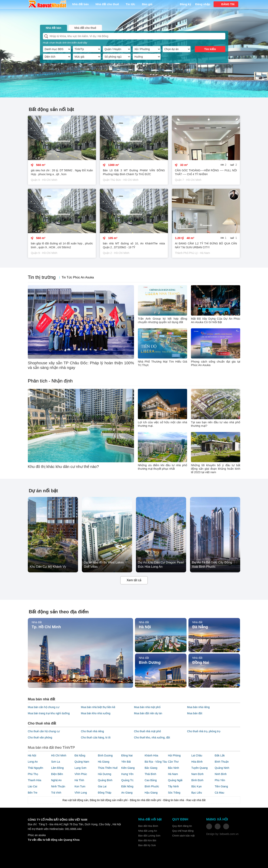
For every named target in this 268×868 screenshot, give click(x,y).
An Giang (127, 793)
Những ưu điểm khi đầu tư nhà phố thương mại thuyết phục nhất (162, 467)
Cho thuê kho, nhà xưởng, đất (152, 737)
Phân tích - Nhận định (50, 381)
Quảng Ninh (222, 768)
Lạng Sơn (80, 768)
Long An (33, 762)
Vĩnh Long (81, 793)
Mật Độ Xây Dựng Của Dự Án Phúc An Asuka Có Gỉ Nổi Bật (216, 320)
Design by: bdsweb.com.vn (222, 834)
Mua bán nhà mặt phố (147, 707)
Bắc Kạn (196, 786)
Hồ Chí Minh (59, 755)
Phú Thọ (33, 774)
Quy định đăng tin (182, 826)
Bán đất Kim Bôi (147, 840)
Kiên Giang (128, 768)
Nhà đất (37, 622)
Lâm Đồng (57, 768)
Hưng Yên (127, 774)
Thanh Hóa (34, 780)
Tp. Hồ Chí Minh (46, 627)
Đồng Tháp (105, 793)
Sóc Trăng (174, 793)
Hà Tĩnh (79, 780)
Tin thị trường (42, 277)
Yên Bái (126, 762)
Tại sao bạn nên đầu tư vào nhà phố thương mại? (216, 424)
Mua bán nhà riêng (198, 707)
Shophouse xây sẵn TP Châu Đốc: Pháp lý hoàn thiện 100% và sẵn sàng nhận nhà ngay (81, 365)
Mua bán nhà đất (42, 699)
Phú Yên (220, 780)
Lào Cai (32, 786)
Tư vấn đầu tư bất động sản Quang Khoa (54, 840)
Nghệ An (56, 780)
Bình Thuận (222, 762)
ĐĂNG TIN (228, 4)
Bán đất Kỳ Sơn (147, 845)
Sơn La (56, 762)
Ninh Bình (221, 774)
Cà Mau (219, 793)
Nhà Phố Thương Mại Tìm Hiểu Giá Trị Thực (162, 363)
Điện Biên (57, 774)
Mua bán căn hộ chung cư (44, 707)
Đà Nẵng (200, 627)
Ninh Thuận (58, 786)
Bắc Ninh (173, 768)
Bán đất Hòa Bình (148, 826)
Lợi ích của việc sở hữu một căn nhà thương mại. (162, 424)
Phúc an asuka (37, 835)
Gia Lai (102, 786)
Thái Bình (150, 774)
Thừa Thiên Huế (108, 768)
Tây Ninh (173, 786)
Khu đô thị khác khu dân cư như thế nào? (63, 467)
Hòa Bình (197, 762)
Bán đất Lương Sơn (149, 836)
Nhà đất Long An (148, 831)
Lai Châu (197, 755)
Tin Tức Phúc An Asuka (78, 277)
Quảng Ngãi (175, 780)
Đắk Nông (127, 786)
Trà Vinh (56, 793)
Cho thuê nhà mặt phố (147, 731)
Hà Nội (145, 627)
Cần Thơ (173, 762)
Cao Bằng (151, 780)
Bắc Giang (151, 768)
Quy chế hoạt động (183, 831)
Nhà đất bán (81, 4)
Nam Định (197, 774)
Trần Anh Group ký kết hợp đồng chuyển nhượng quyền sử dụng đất (162, 320)
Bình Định (197, 780)
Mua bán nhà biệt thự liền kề (98, 707)
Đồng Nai (201, 662)
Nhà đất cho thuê (107, 4)
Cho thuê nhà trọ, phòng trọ (204, 731)
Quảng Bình (105, 780)
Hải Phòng (174, 755)
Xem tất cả (134, 580)
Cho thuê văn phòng (40, 737)
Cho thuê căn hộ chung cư (44, 731)
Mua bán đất (195, 713)
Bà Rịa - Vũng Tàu (156, 762)
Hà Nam (173, 774)
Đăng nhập (203, 4)
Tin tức (130, 4)
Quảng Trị (127, 780)
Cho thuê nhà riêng (92, 731)
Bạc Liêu (197, 793)
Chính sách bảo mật (183, 836)
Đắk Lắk (220, 755)
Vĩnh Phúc (81, 774)
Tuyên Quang (199, 768)
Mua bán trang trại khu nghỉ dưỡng (49, 713)
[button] (238, 534)
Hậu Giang (151, 793)
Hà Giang (104, 762)
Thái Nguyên (35, 768)
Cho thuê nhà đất (42, 723)
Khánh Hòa (151, 755)
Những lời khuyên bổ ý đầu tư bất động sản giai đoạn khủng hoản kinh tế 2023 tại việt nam (216, 469)
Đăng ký (186, 4)
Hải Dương (105, 774)
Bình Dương (150, 662)
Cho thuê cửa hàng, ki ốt (96, 737)
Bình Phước (152, 786)
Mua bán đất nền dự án (148, 713)
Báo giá (147, 4)
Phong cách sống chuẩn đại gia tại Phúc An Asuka (216, 363)
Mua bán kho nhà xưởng (96, 713)
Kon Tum (80, 786)
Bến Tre (33, 793)
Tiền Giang (221, 786)
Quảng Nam (82, 762)
